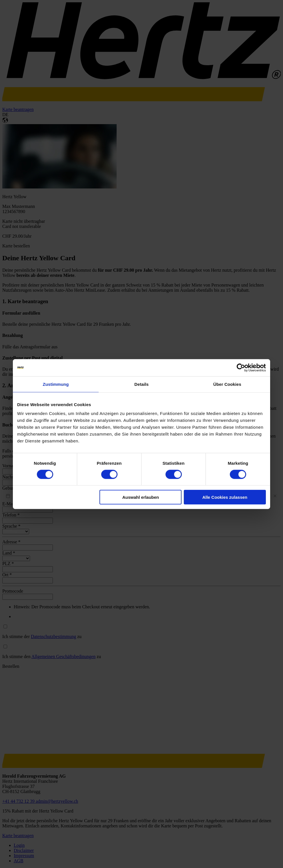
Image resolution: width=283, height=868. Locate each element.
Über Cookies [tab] (227, 384)
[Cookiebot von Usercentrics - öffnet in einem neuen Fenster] (241, 368)
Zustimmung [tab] (56, 384)
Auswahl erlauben (141, 497)
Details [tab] (141, 384)
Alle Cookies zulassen (225, 497)
